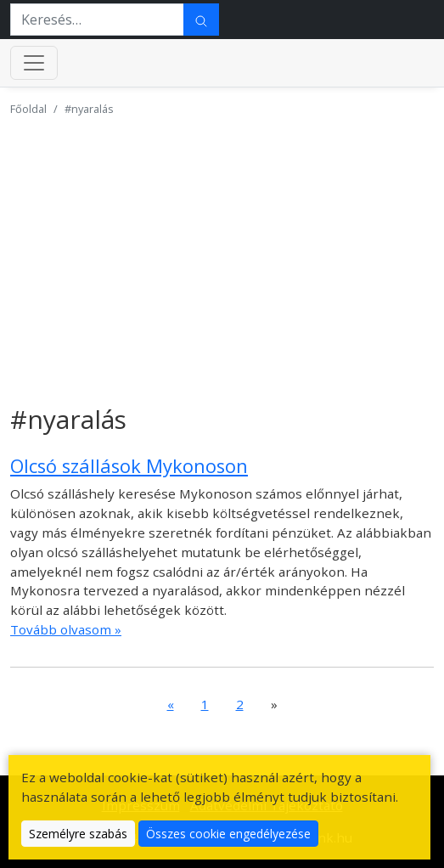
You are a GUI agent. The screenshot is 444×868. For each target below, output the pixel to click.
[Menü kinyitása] (34, 63)
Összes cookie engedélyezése (228, 834)
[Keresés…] (97, 20)
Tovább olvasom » (66, 629)
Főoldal (28, 109)
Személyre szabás (78, 834)
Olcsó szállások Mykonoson (129, 466)
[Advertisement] (222, 250)
